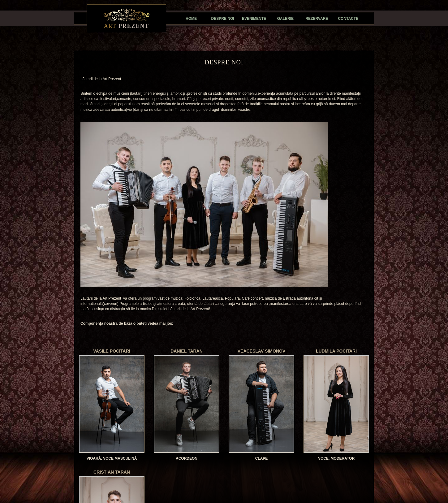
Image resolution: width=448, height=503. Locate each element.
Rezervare (317, 19)
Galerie (285, 19)
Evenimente (254, 19)
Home (191, 19)
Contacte (348, 19)
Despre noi (223, 19)
